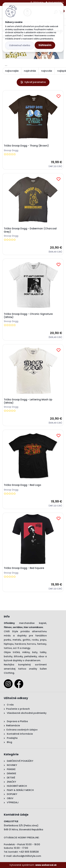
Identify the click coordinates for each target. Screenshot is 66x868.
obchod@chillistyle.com (27, 856)
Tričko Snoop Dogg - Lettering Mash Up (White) (28, 401)
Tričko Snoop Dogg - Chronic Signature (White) (28, 316)
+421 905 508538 (29, 852)
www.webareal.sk (46, 865)
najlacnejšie (12, 71)
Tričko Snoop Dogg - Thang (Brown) (26, 146)
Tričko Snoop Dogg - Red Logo (22, 485)
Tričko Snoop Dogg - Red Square (24, 568)
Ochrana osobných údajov (22, 730)
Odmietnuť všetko (20, 45)
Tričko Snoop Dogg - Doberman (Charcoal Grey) (30, 230)
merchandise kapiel (33, 623)
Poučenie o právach (18, 709)
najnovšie (47, 71)
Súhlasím (45, 45)
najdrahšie (30, 71)
